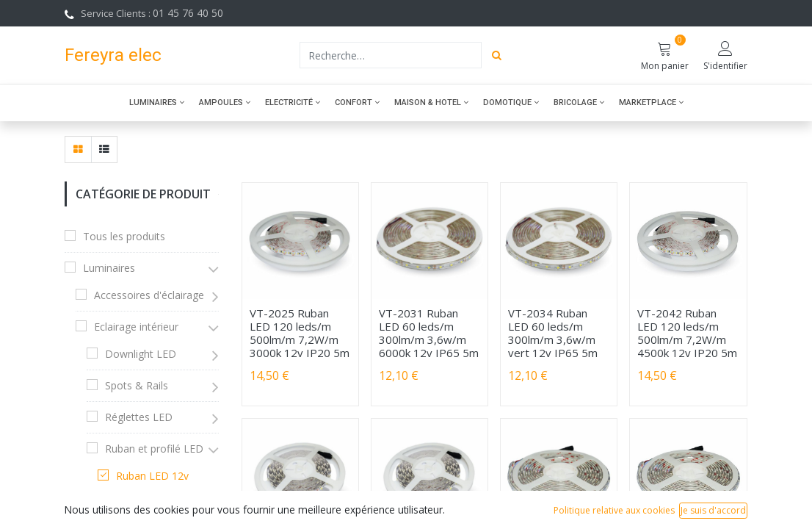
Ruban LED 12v (152, 476)
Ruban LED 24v (152, 507)
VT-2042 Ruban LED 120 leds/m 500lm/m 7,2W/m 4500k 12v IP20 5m (687, 333)
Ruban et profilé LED (154, 449)
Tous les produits (124, 236)
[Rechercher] (497, 55)
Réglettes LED (139, 417)
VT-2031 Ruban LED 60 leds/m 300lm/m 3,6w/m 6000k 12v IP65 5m (429, 333)
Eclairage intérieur (136, 327)
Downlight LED (141, 354)
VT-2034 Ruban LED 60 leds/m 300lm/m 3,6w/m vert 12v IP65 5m (553, 333)
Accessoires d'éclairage (149, 295)
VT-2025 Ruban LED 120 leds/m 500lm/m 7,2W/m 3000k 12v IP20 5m (300, 333)
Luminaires (109, 268)
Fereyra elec (113, 55)
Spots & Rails (137, 385)
